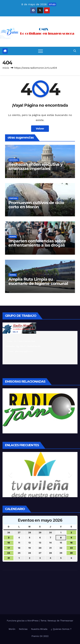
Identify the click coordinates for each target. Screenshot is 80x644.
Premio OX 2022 (40, 636)
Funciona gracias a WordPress (23, 621)
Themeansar (67, 621)
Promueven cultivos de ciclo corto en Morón (36, 205)
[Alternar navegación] (41, 51)
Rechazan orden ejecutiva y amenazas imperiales (35, 166)
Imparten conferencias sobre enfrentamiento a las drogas (37, 243)
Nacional (14, 160)
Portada (13, 198)
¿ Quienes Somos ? (61, 629)
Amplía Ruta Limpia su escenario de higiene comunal (38, 281)
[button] (75, 51)
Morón (13, 237)
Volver (40, 129)
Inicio (6, 68)
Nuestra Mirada (39, 629)
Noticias (23, 629)
